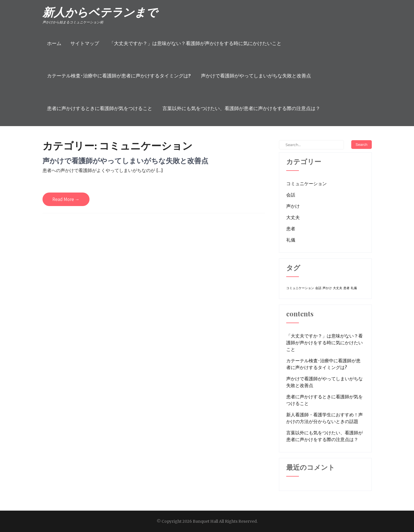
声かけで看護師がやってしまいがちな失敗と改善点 (256, 76)
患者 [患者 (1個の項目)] (346, 288)
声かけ (293, 206)
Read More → (66, 199)
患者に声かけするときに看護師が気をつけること (100, 108)
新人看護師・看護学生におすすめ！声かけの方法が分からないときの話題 (325, 418)
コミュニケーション (306, 184)
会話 (291, 195)
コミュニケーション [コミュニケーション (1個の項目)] (300, 288)
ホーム (54, 43)
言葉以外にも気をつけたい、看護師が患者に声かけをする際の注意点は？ (241, 108)
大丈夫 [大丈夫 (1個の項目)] (338, 288)
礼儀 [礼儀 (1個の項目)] (354, 288)
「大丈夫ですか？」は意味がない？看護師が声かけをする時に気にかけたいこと (195, 43)
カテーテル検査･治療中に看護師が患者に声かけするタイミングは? (119, 76)
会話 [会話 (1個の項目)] (318, 288)
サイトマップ (85, 43)
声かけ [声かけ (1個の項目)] (327, 288)
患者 (291, 229)
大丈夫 (293, 217)
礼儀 (291, 240)
